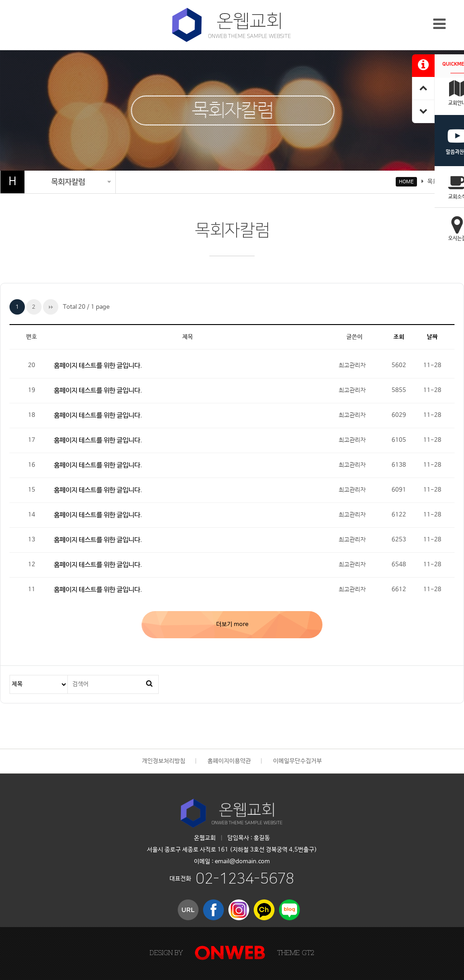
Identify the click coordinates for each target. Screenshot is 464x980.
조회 (399, 337)
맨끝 (51, 307)
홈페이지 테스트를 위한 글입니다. (98, 366)
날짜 (432, 337)
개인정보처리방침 (164, 761)
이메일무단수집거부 (298, 761)
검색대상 (10, 676)
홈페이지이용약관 (229, 761)
